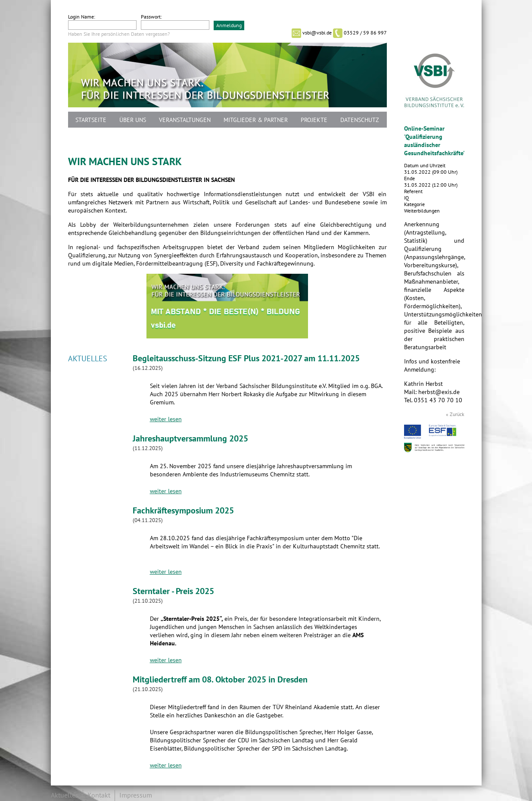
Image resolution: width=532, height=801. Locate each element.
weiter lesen (166, 419)
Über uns (133, 120)
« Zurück (455, 414)
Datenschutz (360, 120)
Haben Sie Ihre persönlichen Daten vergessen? (119, 34)
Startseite (91, 120)
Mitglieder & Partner (256, 120)
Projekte (314, 120)
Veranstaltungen (185, 120)
